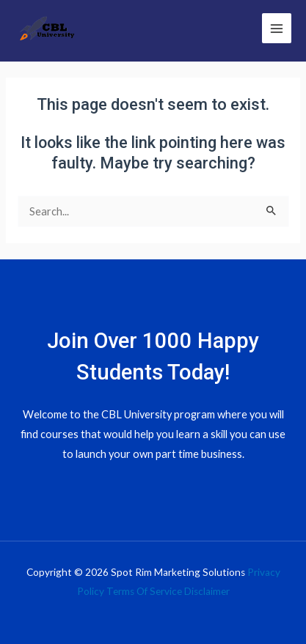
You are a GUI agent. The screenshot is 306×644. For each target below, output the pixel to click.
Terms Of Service (144, 591)
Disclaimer (207, 591)
